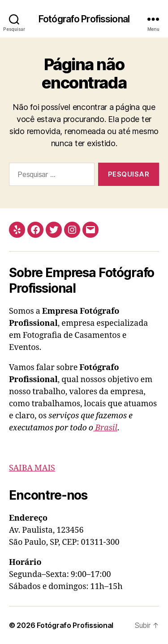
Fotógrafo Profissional (84, 19)
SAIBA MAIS (32, 468)
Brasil (105, 428)
